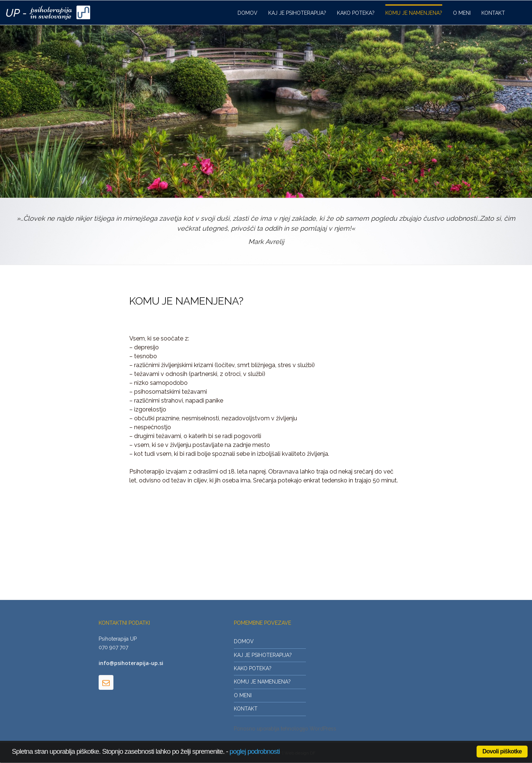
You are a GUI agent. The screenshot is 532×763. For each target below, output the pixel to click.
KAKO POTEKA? (356, 13)
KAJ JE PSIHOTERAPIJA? (297, 13)
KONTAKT (493, 13)
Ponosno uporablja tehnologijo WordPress (285, 729)
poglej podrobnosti (255, 751)
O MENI (462, 13)
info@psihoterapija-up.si (131, 663)
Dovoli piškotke (502, 751)
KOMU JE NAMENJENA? (414, 13)
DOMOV (248, 13)
